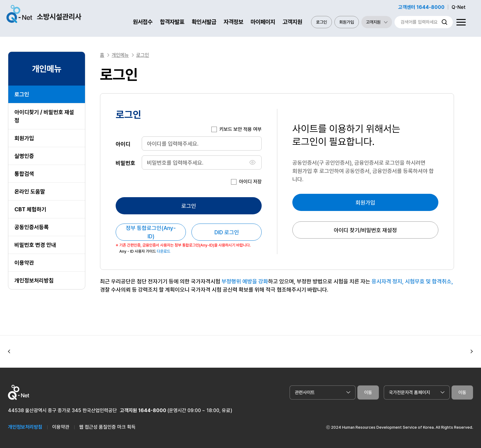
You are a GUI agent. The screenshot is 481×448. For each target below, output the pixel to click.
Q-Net (459, 7)
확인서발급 (204, 22)
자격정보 (233, 22)
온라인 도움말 (30, 191)
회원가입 (347, 22)
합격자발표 (172, 22)
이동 (368, 392)
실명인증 (24, 156)
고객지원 (292, 22)
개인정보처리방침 (34, 280)
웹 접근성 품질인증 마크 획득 (107, 427)
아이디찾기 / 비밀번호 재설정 (44, 116)
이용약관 (24, 263)
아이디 (123, 144)
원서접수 (143, 22)
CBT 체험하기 (30, 209)
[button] (9, 352)
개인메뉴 (120, 55)
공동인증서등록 (32, 227)
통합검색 (24, 174)
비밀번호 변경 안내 (35, 245)
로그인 (321, 22)
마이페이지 (263, 22)
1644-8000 (152, 410)
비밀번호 (125, 163)
